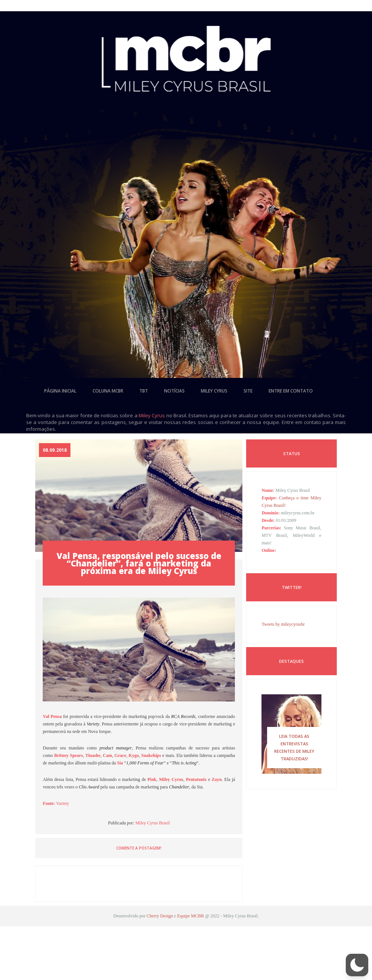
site (248, 391)
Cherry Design (160, 916)
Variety (63, 803)
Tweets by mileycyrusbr (283, 624)
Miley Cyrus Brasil (152, 823)
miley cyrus (214, 391)
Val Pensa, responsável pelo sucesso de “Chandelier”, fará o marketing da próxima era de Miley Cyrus (139, 563)
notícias (174, 391)
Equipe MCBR (191, 916)
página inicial (60, 391)
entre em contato (291, 391)
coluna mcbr (108, 391)
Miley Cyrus (152, 415)
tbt (144, 391)
